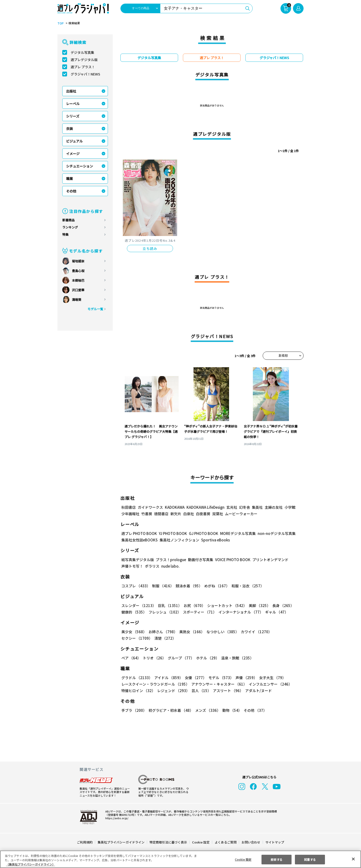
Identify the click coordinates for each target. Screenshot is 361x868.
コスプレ (136, 586)
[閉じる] (353, 859)
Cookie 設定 (201, 842)
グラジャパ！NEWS (86, 74)
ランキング (70, 227)
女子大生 (271, 678)
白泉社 (189, 514)
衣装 (69, 129)
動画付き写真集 (199, 560)
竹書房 (147, 514)
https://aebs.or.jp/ (115, 818)
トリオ (154, 658)
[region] (180, 859)
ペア (131, 658)
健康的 (134, 612)
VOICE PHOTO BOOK (231, 560)
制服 (163, 586)
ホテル (208, 658)
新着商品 (68, 220)
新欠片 (176, 514)
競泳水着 (189, 586)
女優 (195, 678)
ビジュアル (75, 141)
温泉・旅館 (237, 658)
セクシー (137, 638)
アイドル (168, 678)
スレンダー (139, 606)
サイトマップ (274, 842)
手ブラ (134, 710)
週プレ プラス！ (83, 67)
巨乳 (169, 606)
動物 (232, 710)
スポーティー (199, 612)
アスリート (228, 691)
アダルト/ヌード (258, 691)
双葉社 (218, 514)
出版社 (71, 91)
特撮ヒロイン (138, 691)
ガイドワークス (150, 507)
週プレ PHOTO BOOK (139, 534)
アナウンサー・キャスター (219, 684)
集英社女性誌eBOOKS (140, 540)
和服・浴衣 (247, 586)
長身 (282, 606)
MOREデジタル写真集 (240, 534)
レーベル (73, 104)
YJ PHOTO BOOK (174, 534)
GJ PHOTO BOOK (205, 534)
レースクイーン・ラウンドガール (156, 684)
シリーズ (73, 116)
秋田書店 (129, 507)
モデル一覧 (95, 309)
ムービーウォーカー (241, 514)
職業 (69, 179)
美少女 (134, 632)
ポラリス (152, 566)
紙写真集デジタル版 (138, 560)
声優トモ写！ (132, 566)
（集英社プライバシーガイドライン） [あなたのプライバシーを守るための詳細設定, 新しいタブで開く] (31, 864)
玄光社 (233, 507)
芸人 (201, 691)
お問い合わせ (251, 842)
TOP (60, 24)
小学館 (291, 507)
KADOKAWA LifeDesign (207, 507)
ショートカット (226, 606)
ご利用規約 (85, 842)
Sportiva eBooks (215, 540)
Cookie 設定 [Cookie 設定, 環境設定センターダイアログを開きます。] (243, 859)
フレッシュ (164, 612)
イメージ (73, 154)
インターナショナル (241, 612)
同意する (310, 859)
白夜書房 (203, 514)
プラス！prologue (170, 560)
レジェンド (173, 691)
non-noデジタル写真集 (279, 534)
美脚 (258, 606)
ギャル (276, 612)
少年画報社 (130, 514)
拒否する (276, 859)
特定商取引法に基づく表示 (168, 842)
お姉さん (163, 632)
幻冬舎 (246, 507)
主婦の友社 (275, 507)
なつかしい (222, 632)
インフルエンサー (271, 684)
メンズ (207, 710)
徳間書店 (161, 514)
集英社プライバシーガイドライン (121, 842)
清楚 (165, 638)
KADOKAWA (175, 507)
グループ (181, 658)
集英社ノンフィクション (180, 540)
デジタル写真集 (82, 53)
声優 (246, 678)
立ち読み (150, 249)
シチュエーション (80, 166)
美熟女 (191, 632)
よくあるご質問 (225, 842)
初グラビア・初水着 (171, 710)
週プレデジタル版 (84, 60)
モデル (220, 678)
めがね (216, 586)
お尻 (194, 606)
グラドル (137, 678)
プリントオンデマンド (270, 560)
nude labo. (170, 566)
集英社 (258, 507)
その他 (71, 191)
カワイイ (255, 632)
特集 (65, 235)
